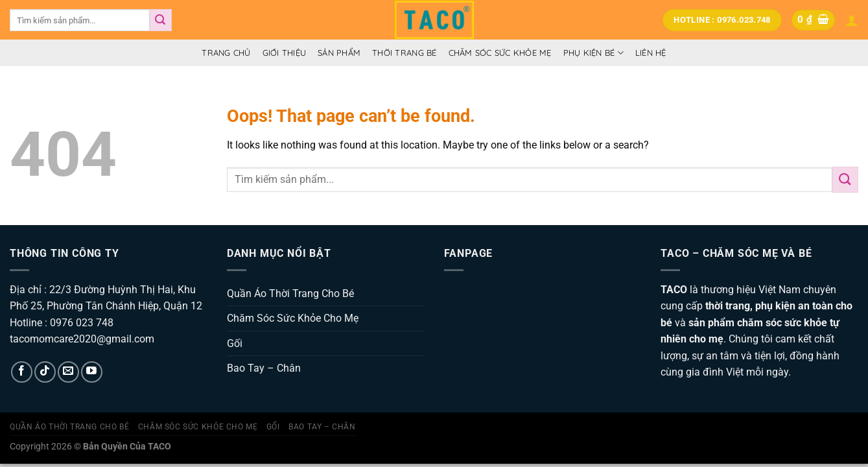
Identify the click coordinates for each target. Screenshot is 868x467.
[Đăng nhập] (852, 20)
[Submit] (161, 20)
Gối (235, 343)
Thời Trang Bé (404, 53)
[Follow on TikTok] (45, 372)
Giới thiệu (285, 53)
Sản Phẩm (339, 53)
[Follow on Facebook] (22, 372)
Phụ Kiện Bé (593, 53)
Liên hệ (651, 53)
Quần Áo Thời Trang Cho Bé (290, 293)
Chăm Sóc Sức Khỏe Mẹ (500, 53)
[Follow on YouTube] (92, 372)
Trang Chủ (226, 53)
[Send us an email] (68, 372)
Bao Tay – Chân (264, 368)
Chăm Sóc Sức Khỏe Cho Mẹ (293, 318)
